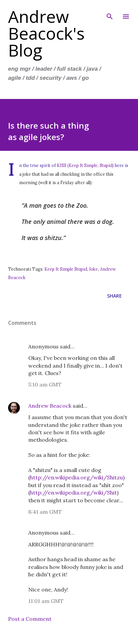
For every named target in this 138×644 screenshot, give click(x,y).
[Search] (110, 12)
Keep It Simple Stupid (66, 269)
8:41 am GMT (45, 512)
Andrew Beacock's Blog (46, 33)
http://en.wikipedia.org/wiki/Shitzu (76, 477)
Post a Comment (30, 619)
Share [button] (114, 296)
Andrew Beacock (50, 406)
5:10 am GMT (45, 384)
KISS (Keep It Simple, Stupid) (85, 165)
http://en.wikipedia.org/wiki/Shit (73, 493)
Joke (94, 269)
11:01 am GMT (46, 601)
